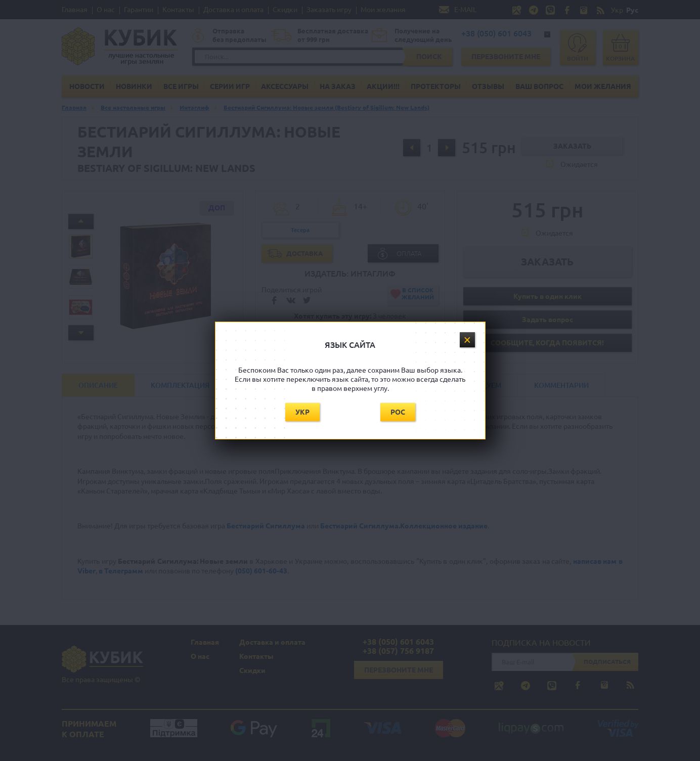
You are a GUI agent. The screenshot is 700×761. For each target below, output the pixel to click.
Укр (302, 412)
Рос (398, 412)
